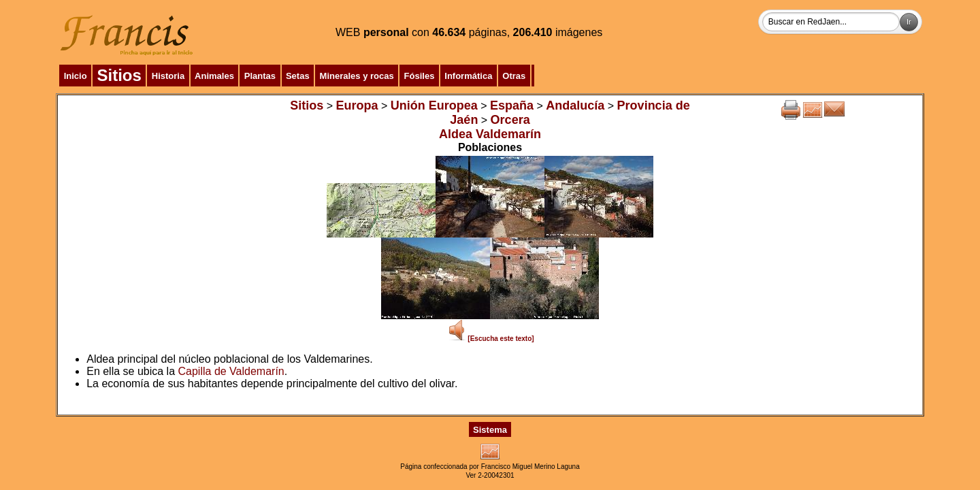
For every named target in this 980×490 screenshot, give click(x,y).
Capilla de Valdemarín (231, 371)
